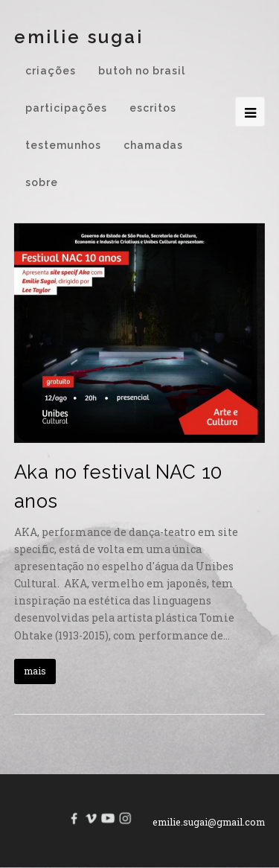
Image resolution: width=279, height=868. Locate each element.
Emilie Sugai (79, 37)
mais (35, 671)
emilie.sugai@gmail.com (209, 822)
